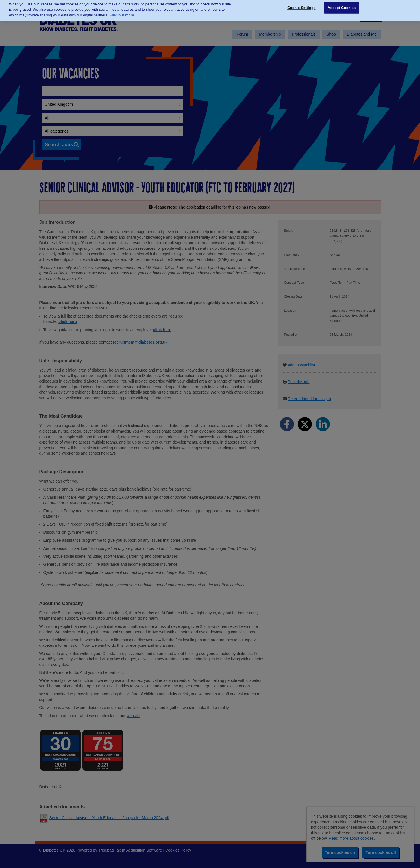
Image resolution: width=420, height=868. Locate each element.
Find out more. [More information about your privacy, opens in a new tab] (122, 11)
